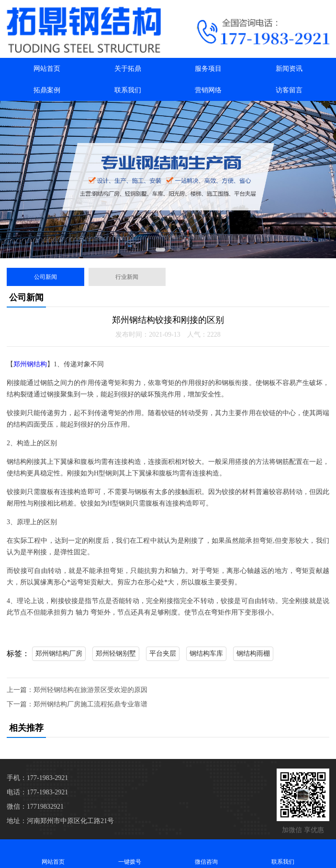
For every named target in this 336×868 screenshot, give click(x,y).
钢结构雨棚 (253, 654)
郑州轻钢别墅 (116, 654)
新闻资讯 (289, 69)
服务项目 (208, 69)
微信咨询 (206, 853)
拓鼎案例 (47, 90)
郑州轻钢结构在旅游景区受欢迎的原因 (90, 690)
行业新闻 (127, 277)
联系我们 (128, 90)
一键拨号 (130, 853)
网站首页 (47, 69)
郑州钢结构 (30, 364)
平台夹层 (163, 654)
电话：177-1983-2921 (37, 792)
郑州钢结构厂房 (59, 654)
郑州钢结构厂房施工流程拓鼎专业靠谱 (90, 704)
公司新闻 (45, 277)
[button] (160, 250)
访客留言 (289, 90)
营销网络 (208, 90)
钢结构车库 (206, 654)
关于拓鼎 (128, 69)
